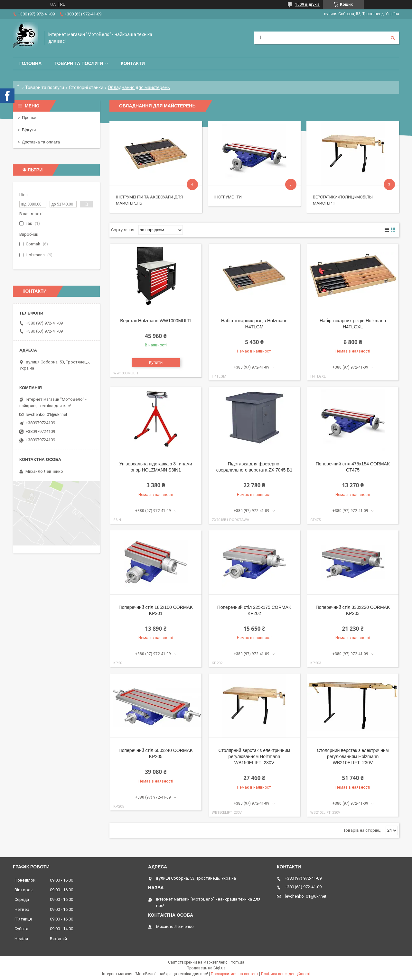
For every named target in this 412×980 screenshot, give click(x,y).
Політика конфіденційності (286, 974)
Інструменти (228, 197)
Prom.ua (237, 962)
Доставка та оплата (41, 142)
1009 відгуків (307, 5)
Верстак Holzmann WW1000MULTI (156, 321)
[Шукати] (393, 38)
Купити (156, 362)
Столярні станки (86, 87)
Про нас (30, 118)
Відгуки (29, 130)
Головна (30, 63)
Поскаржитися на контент (234, 974)
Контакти (133, 63)
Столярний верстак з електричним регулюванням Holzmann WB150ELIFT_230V (254, 756)
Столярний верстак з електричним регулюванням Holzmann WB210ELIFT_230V (353, 756)
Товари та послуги (79, 63)
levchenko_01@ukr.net (47, 414)
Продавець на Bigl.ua (206, 968)
